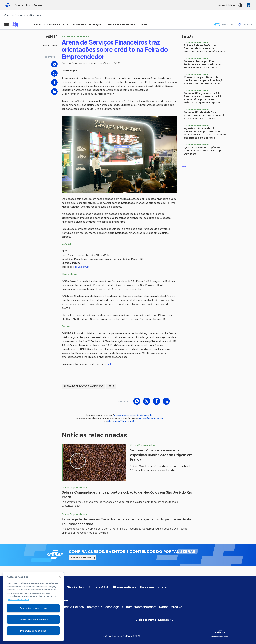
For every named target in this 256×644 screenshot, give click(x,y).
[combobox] (37, 15)
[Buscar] (244, 24)
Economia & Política (69, 607)
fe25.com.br (82, 267)
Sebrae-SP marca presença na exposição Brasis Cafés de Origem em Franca (161, 455)
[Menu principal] (7, 24)
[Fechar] (60, 577)
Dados (164, 607)
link (110, 364)
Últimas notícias (124, 587)
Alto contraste (240, 5)
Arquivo (177, 607)
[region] (33, 607)
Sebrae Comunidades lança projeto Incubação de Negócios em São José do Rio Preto (127, 495)
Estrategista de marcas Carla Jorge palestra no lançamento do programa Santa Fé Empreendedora (126, 522)
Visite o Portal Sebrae (154, 620)
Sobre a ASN (98, 587)
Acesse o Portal (81, 558)
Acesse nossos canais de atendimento (133, 415)
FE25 (111, 386)
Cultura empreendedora (139, 607)
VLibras (248, 5)
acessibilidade (227, 5)
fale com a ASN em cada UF (121, 421)
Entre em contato (153, 587)
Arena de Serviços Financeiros (83, 386)
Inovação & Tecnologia (103, 607)
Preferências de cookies (33, 631)
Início (37, 24)
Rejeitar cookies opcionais (33, 619)
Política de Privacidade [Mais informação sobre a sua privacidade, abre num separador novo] (19, 600)
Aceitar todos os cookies (33, 608)
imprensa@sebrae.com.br (151, 418)
